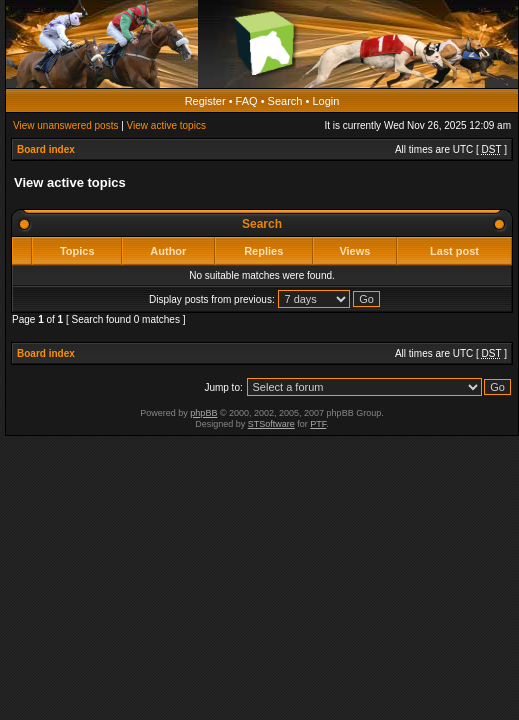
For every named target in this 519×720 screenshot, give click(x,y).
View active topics (166, 125)
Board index (46, 149)
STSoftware (271, 424)
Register (205, 101)
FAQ (247, 101)
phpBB (203, 413)
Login (325, 101)
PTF (318, 424)
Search (285, 101)
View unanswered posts (65, 125)
